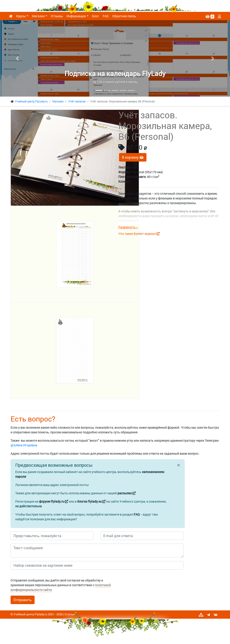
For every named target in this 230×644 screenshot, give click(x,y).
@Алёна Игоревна (24, 445)
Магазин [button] (38, 16)
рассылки (127, 493)
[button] (17, 58)
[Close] (178, 465)
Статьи (70, 614)
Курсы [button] (21, 16)
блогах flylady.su (91, 501)
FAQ (106, 16)
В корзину (133, 157)
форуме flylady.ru (54, 501)
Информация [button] (76, 16)
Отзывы (57, 16)
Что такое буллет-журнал (139, 234)
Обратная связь (124, 16)
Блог (96, 16)
